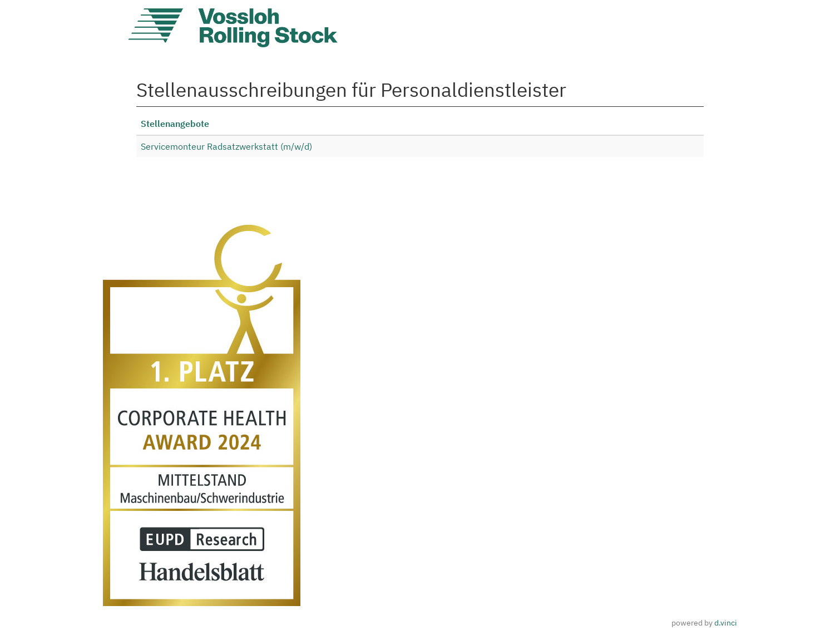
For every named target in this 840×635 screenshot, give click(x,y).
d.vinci (726, 623)
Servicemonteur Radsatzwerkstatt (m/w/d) (226, 146)
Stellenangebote (175, 124)
